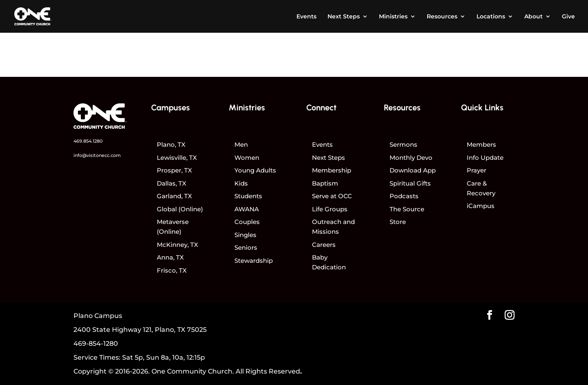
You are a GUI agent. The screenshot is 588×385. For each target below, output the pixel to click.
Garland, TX (174, 196)
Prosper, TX (174, 170)
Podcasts (404, 196)
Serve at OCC (332, 196)
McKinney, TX (177, 245)
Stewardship (254, 261)
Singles (245, 235)
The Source (407, 209)
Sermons (403, 144)
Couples (247, 222)
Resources (442, 17)
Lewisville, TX (177, 158)
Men (241, 144)
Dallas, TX (171, 183)
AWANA (247, 209)
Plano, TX (171, 144)
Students (248, 196)
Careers (324, 245)
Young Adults (255, 170)
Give (568, 17)
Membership (332, 170)
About (533, 17)
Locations (491, 17)
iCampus (481, 206)
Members (481, 144)
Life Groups (330, 209)
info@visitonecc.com (97, 155)
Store (398, 222)
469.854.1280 (88, 141)
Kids (241, 183)
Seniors (246, 247)
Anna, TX (170, 257)
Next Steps (344, 17)
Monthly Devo (411, 158)
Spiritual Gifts (410, 183)
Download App (413, 170)
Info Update (485, 158)
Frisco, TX (172, 270)
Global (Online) (180, 209)
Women (247, 158)
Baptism (325, 183)
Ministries (393, 17)
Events (306, 17)
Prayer (477, 170)
